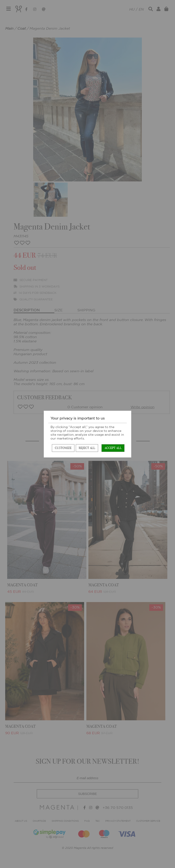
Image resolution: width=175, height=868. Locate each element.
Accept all (113, 448)
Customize (63, 448)
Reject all (87, 448)
